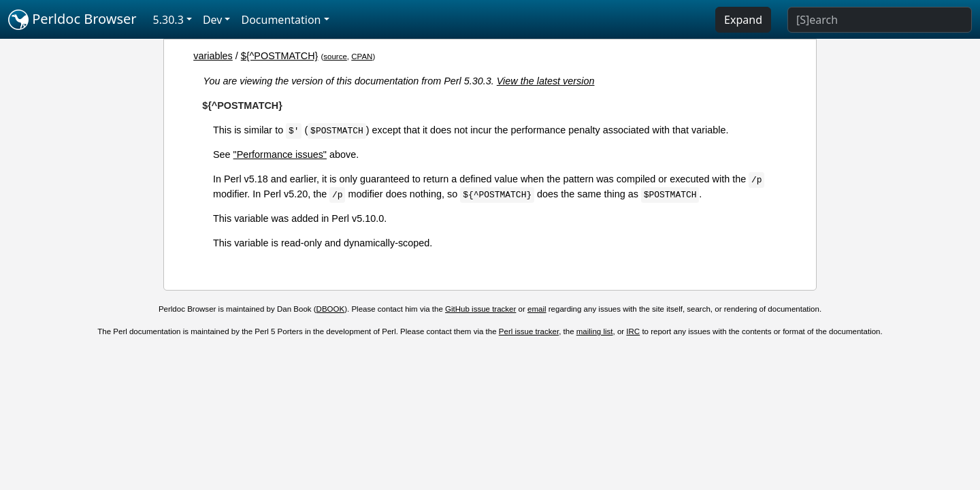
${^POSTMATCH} (280, 56)
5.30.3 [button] (168, 20)
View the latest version (546, 81)
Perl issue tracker (529, 331)
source (335, 56)
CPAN (362, 56)
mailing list (595, 331)
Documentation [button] (281, 20)
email (537, 309)
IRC (633, 331)
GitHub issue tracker (480, 309)
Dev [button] (213, 20)
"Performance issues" (280, 154)
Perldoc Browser (72, 20)
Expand (743, 20)
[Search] (880, 20)
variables (213, 56)
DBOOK (331, 309)
